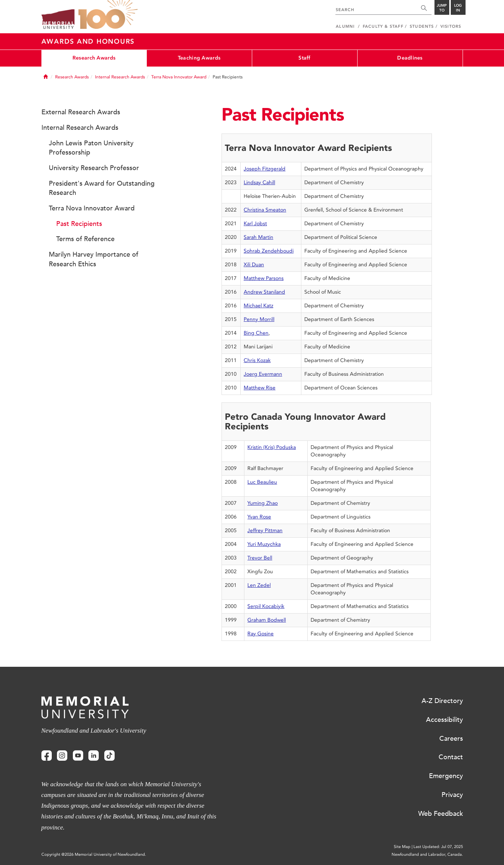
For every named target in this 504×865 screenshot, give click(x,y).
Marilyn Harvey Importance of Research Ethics (94, 259)
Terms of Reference (85, 239)
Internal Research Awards (120, 77)
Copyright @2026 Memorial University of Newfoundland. (94, 854)
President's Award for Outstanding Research (102, 188)
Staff (304, 58)
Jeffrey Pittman (265, 531)
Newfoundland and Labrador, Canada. (427, 854)
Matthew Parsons (264, 278)
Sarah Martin (258, 237)
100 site (108, 15)
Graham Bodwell (267, 620)
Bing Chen (256, 333)
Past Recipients (79, 224)
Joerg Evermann (263, 374)
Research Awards (94, 58)
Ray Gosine (261, 634)
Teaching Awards (199, 58)
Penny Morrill (259, 319)
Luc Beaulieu (262, 482)
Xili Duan (254, 265)
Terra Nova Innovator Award (179, 77)
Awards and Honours (88, 41)
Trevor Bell (260, 558)
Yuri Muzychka (264, 544)
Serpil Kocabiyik (266, 606)
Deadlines (410, 58)
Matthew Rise (260, 388)
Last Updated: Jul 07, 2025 (438, 847)
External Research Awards (81, 112)
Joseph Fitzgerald (265, 169)
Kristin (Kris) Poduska (272, 447)
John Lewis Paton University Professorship (91, 148)
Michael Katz (258, 306)
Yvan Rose (259, 517)
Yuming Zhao (263, 503)
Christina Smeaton (265, 210)
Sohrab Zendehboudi (269, 251)
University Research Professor (94, 168)
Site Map (402, 847)
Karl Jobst (255, 224)
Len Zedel (259, 585)
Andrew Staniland (264, 292)
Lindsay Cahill (259, 183)
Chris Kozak (257, 360)
